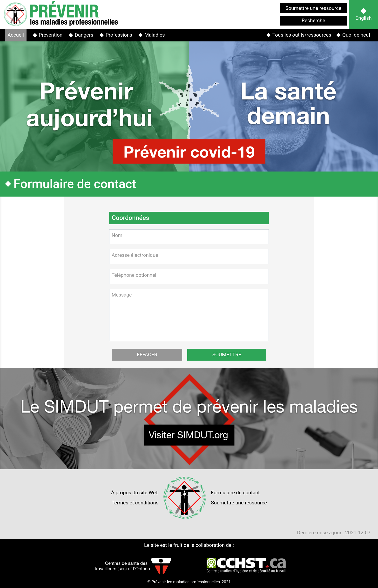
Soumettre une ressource (313, 8)
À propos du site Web (135, 493)
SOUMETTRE (227, 355)
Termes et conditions (135, 503)
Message (122, 295)
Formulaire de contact (235, 493)
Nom (117, 235)
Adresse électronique (135, 255)
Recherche (313, 20)
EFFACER (147, 355)
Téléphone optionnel (134, 275)
